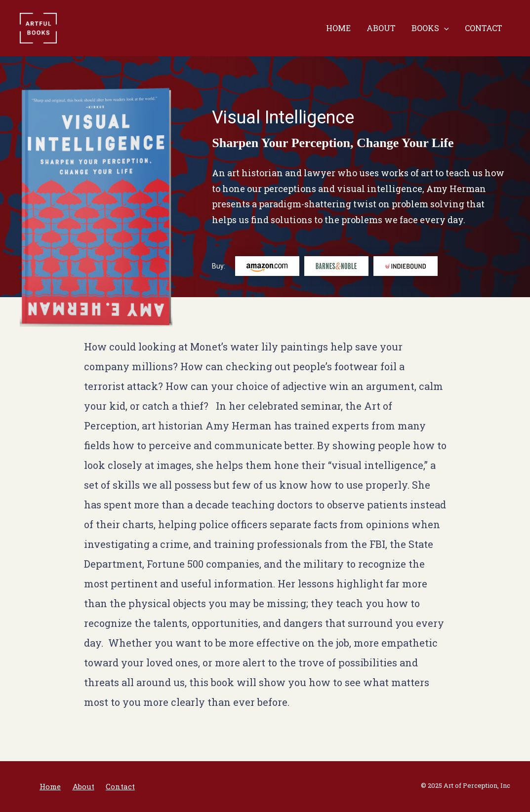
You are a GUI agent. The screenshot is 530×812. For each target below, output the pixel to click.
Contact (484, 28)
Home (338, 28)
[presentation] (444, 28)
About (381, 28)
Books (430, 28)
